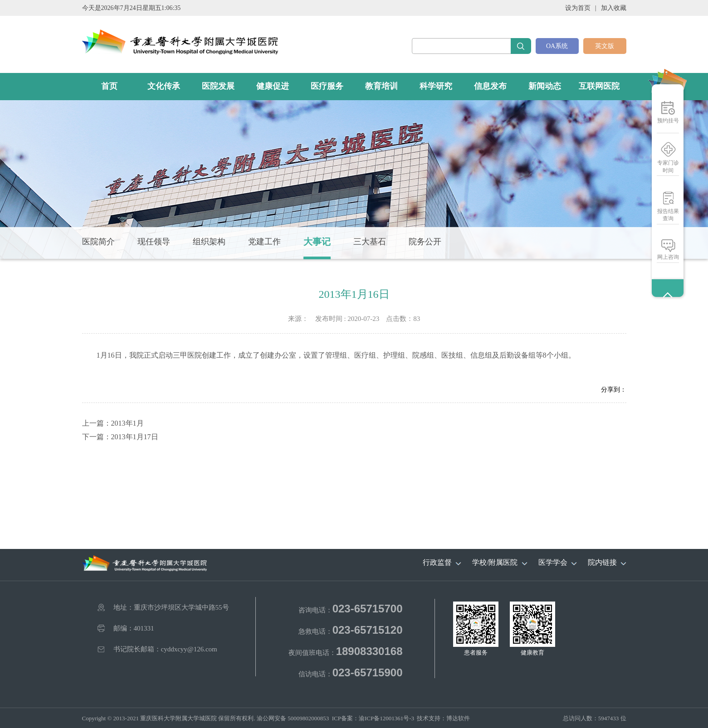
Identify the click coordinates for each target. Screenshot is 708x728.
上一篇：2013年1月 (113, 423)
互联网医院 (599, 86)
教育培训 (381, 86)
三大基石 (370, 242)
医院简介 (98, 242)
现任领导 (154, 242)
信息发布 (490, 86)
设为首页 (578, 8)
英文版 (605, 46)
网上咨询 (668, 257)
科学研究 (436, 86)
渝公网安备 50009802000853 (293, 718)
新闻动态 (545, 86)
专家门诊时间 (668, 167)
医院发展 (218, 86)
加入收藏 (614, 8)
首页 (109, 86)
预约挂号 (668, 121)
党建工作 (264, 242)
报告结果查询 (668, 215)
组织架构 (209, 242)
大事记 (317, 242)
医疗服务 (327, 86)
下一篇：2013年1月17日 (120, 437)
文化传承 (164, 86)
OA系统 (557, 46)
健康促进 (273, 86)
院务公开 (425, 242)
